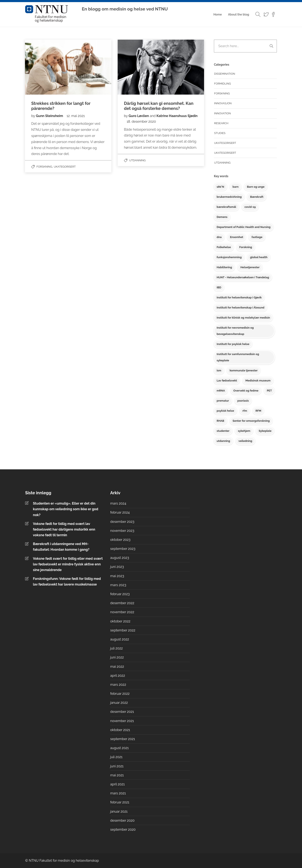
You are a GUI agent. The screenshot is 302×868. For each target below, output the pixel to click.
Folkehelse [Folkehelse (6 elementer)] (224, 247)
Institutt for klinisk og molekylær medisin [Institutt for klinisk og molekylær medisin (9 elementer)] (243, 318)
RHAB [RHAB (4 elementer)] (220, 421)
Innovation (223, 113)
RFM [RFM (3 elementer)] (258, 411)
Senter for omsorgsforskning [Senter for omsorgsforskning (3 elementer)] (251, 421)
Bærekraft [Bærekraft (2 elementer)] (257, 197)
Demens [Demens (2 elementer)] (222, 217)
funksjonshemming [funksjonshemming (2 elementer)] (229, 257)
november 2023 (122, 531)
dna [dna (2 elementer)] (219, 237)
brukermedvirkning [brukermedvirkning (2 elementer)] (229, 197)
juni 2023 (117, 567)
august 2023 (120, 558)
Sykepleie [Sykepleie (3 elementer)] (265, 431)
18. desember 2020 (141, 122)
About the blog (239, 14)
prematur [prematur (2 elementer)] (223, 401)
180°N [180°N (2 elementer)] (220, 187)
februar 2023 (120, 594)
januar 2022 (119, 703)
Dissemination (225, 74)
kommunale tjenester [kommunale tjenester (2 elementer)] (244, 370)
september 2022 (123, 630)
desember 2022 (122, 603)
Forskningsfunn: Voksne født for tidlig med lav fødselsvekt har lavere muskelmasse (67, 582)
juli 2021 (116, 757)
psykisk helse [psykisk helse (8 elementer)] (225, 411)
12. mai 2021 (76, 116)
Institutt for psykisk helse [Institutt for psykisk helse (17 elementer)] (233, 344)
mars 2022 (118, 685)
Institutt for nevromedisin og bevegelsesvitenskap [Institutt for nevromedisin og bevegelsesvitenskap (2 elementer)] (235, 331)
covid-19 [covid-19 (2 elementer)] (250, 207)
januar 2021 (119, 811)
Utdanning (137, 160)
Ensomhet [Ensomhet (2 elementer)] (237, 237)
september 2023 (123, 549)
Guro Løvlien (139, 116)
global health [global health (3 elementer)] (259, 257)
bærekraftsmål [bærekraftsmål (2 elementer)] (226, 207)
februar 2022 (120, 694)
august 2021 (120, 748)
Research (221, 123)
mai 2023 (117, 576)
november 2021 (122, 721)
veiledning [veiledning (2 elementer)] (245, 441)
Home (217, 14)
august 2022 (120, 639)
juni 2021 (117, 766)
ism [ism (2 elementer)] (219, 370)
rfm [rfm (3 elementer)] (245, 411)
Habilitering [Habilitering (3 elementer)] (224, 267)
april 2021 (118, 784)
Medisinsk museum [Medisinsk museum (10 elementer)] (258, 381)
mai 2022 (117, 667)
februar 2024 (120, 512)
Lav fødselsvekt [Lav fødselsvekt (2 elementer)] (227, 381)
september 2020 (123, 830)
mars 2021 (118, 793)
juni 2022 (117, 657)
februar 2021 (120, 802)
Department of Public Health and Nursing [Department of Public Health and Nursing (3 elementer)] (244, 227)
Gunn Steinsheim (50, 116)
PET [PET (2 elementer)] (269, 391)
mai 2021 (117, 775)
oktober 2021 (120, 730)
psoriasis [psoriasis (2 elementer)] (243, 401)
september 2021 (123, 739)
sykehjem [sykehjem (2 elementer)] (244, 431)
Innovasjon (223, 103)
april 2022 (118, 676)
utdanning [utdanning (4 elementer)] (223, 441)
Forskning (44, 167)
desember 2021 (122, 712)
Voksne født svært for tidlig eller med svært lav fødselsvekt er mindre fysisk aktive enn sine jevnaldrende (68, 564)
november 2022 (122, 612)
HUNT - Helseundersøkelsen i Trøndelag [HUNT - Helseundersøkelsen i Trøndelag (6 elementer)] (243, 277)
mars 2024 (118, 503)
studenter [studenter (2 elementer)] (223, 431)
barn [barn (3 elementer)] (236, 187)
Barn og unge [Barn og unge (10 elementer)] (256, 187)
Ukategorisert (65, 167)
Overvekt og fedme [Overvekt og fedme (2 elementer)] (246, 391)
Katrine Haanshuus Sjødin (177, 116)
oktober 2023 (120, 540)
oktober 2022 (120, 621)
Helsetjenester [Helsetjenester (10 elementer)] (250, 267)
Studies (220, 133)
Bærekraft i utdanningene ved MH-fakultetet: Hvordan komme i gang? (62, 547)
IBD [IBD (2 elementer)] (219, 287)
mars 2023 (118, 585)
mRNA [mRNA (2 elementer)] (221, 391)
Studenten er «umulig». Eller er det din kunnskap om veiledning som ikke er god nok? (66, 509)
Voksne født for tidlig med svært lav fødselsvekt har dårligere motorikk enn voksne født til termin (64, 529)
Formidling (223, 84)
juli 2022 (117, 648)
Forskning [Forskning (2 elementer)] (246, 247)
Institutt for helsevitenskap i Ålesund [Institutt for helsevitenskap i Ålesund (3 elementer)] (240, 308)
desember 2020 (122, 821)
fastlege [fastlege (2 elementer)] (257, 237)
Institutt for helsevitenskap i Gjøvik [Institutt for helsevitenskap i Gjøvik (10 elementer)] (239, 297)
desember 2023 (122, 522)
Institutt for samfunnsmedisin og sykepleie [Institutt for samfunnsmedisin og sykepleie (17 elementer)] (238, 357)
